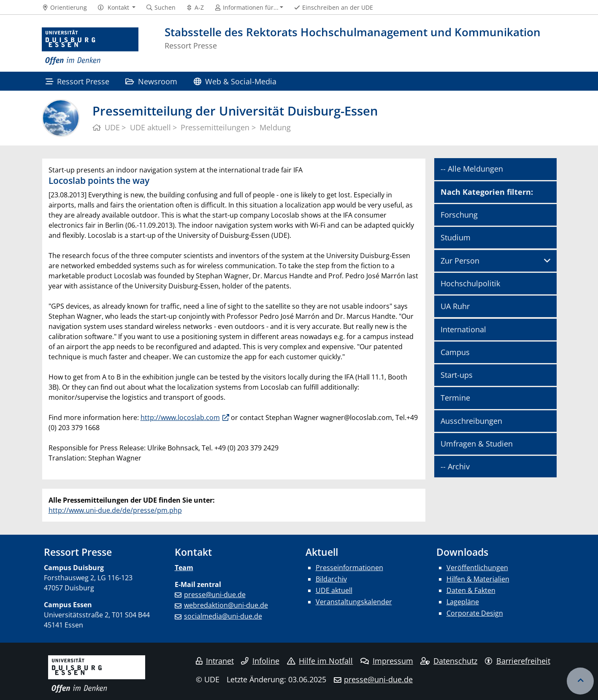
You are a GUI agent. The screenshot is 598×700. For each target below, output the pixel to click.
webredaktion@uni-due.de (226, 605)
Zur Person (460, 261)
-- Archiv (455, 466)
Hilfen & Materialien (478, 579)
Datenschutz (449, 661)
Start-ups (457, 375)
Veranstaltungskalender (354, 602)
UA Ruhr (455, 306)
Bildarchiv (331, 579)
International (463, 329)
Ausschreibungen (471, 421)
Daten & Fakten (471, 590)
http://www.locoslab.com (180, 417)
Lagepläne (463, 602)
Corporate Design (475, 613)
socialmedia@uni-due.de (223, 616)
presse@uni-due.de (215, 595)
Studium (456, 237)
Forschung (459, 215)
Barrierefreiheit (518, 661)
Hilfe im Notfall (320, 661)
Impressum (387, 661)
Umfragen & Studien (477, 444)
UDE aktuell (334, 590)
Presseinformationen (349, 568)
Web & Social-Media (235, 81)
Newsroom (151, 81)
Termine (455, 398)
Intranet (215, 661)
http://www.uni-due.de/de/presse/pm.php (115, 510)
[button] (116, 8)
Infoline (260, 661)
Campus (455, 352)
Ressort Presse (77, 81)
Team (184, 568)
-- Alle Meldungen (472, 169)
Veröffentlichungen (477, 568)
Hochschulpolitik (470, 283)
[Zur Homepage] (90, 46)
